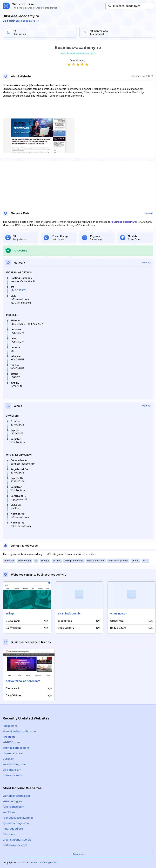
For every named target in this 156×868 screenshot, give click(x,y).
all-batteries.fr (12, 770)
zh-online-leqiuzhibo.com (19, 731)
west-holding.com (14, 764)
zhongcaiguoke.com (16, 748)
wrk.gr (10, 613)
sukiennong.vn (12, 801)
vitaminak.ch (119, 613)
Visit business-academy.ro (21, 21)
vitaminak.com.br (69, 613)
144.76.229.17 (18, 290)
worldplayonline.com (16, 796)
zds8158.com (11, 742)
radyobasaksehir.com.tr (18, 818)
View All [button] (149, 213)
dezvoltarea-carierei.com (23, 681)
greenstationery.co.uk (17, 840)
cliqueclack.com (13, 753)
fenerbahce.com (13, 807)
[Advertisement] (78, 108)
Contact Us (78, 854)
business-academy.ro (124, 222)
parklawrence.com (15, 845)
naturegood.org (13, 829)
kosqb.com (10, 726)
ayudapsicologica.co (16, 823)
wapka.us (9, 812)
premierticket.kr (13, 775)
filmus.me (9, 834)
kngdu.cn (9, 737)
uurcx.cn (9, 759)
